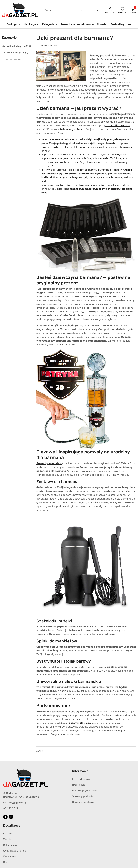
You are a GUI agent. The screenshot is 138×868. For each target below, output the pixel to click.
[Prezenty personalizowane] (77, 25)
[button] (129, 25)
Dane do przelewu (83, 802)
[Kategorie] (50, 25)
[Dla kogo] (14, 25)
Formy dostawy (81, 779)
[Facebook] (5, 817)
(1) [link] (27, 53)
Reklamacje (10, 845)
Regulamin (79, 785)
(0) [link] (23, 59)
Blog (6, 862)
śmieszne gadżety (71, 129)
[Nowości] (102, 25)
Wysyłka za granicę (15, 851)
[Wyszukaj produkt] (64, 10)
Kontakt (8, 834)
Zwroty (7, 839)
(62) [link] (28, 46)
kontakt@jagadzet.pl (15, 803)
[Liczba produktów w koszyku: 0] (133, 10)
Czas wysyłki (11, 856)
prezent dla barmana (117, 125)
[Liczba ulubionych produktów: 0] (122, 10)
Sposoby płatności (83, 796)
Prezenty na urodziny (50, 463)
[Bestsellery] (118, 25)
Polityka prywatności (85, 791)
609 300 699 (11, 808)
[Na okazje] (31, 25)
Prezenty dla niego (79, 723)
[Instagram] (11, 817)
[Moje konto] (110, 10)
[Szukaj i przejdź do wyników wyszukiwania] (82, 10)
